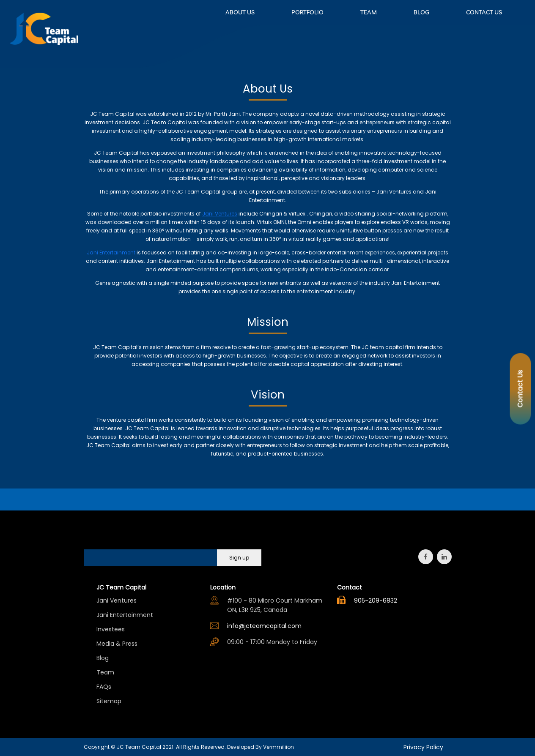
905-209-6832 (376, 600)
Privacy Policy (423, 747)
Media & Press (117, 644)
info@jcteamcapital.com (264, 626)
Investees (111, 629)
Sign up (239, 558)
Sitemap (109, 701)
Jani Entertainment (125, 615)
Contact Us (520, 389)
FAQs (104, 687)
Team (105, 672)
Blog (103, 658)
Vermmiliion (278, 747)
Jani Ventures (117, 600)
